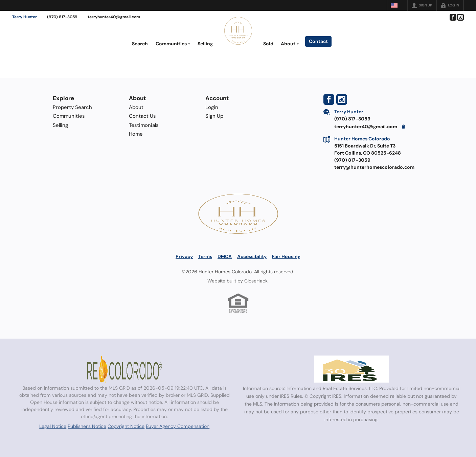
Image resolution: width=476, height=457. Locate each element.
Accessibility (252, 256)
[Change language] (397, 5)
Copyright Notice (126, 426)
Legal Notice (53, 426)
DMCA (225, 256)
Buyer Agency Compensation (178, 426)
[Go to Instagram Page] (460, 17)
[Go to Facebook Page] (453, 17)
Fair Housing (286, 256)
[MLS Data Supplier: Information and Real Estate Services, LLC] (352, 369)
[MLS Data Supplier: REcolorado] (124, 369)
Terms (205, 256)
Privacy (184, 256)
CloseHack (256, 281)
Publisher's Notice (87, 426)
